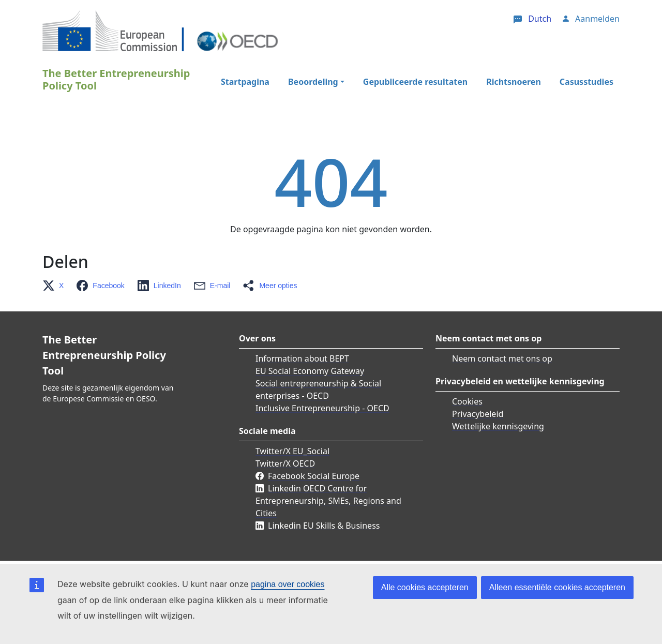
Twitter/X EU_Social (292, 451)
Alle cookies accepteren (425, 587)
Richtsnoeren (514, 82)
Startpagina (245, 82)
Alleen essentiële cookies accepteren (557, 587)
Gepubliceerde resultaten (415, 82)
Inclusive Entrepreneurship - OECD (322, 408)
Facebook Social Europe (314, 476)
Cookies (467, 401)
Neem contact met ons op (502, 358)
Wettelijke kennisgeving (498, 426)
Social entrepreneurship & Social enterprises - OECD (318, 390)
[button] (56, 286)
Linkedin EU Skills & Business (324, 526)
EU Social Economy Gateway (310, 371)
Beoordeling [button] (313, 82)
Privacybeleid (478, 414)
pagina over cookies (288, 584)
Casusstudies (586, 82)
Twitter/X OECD (285, 463)
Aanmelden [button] (597, 19)
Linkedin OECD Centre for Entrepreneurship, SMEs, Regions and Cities (328, 501)
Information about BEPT (302, 358)
